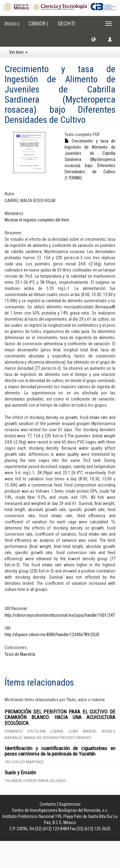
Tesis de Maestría (20, 654)
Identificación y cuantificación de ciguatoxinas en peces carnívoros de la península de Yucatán (60, 751)
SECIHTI (66, 23)
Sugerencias (70, 804)
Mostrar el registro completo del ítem (37, 220)
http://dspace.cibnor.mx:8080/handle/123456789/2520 (52, 635)
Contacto (48, 804)
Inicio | (12, 23)
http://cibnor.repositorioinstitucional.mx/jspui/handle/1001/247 (60, 615)
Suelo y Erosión (20, 772)
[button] (94, 39)
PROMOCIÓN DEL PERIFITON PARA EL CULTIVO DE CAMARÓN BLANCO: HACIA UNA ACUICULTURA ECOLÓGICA (60, 717)
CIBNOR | (38, 23)
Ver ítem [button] (18, 52)
